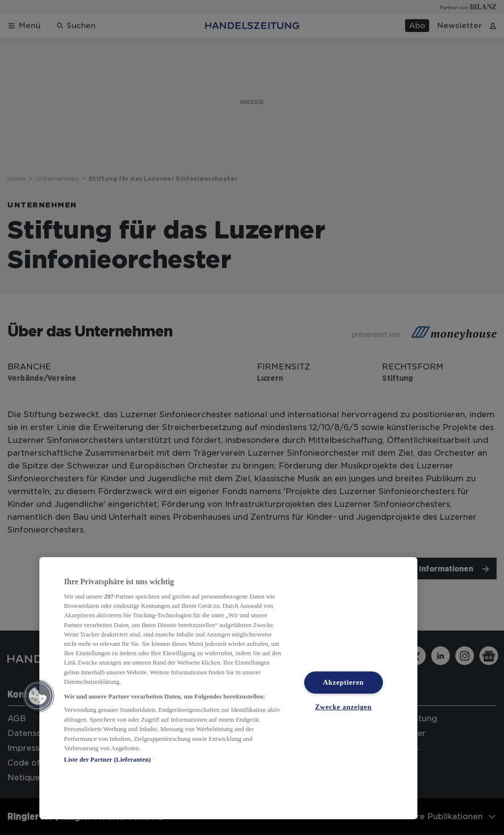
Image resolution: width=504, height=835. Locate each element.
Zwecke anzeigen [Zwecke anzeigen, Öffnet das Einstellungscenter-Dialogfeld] (343, 707)
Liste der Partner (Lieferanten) (107, 759)
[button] (38, 696)
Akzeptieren (343, 682)
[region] (228, 688)
